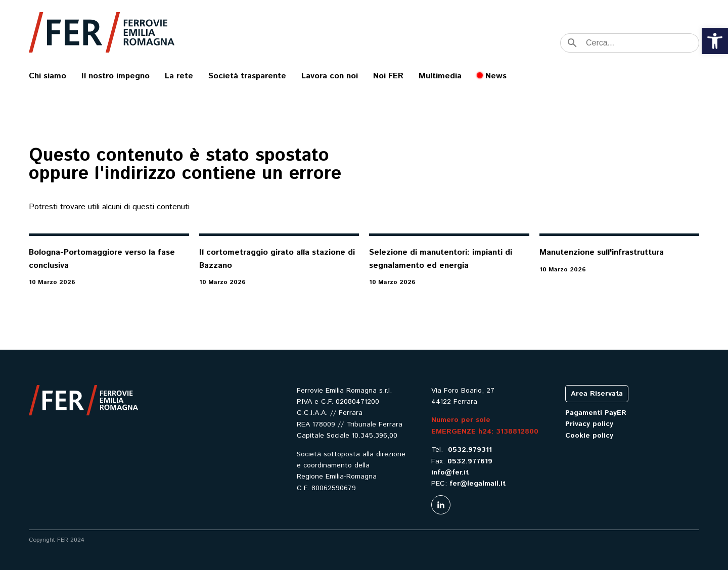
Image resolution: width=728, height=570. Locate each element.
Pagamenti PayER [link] (596, 413)
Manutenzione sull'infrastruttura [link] (602, 252)
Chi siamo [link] (48, 76)
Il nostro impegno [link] (116, 76)
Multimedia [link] (440, 76)
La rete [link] (179, 76)
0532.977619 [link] (470, 461)
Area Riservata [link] (597, 394)
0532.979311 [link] (470, 450)
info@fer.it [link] (450, 472)
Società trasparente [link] (247, 76)
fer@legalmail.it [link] (477, 484)
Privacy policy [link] (589, 424)
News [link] (496, 76)
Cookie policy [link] (589, 436)
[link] (715, 41)
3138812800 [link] (517, 432)
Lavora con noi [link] (330, 76)
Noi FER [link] (388, 76)
